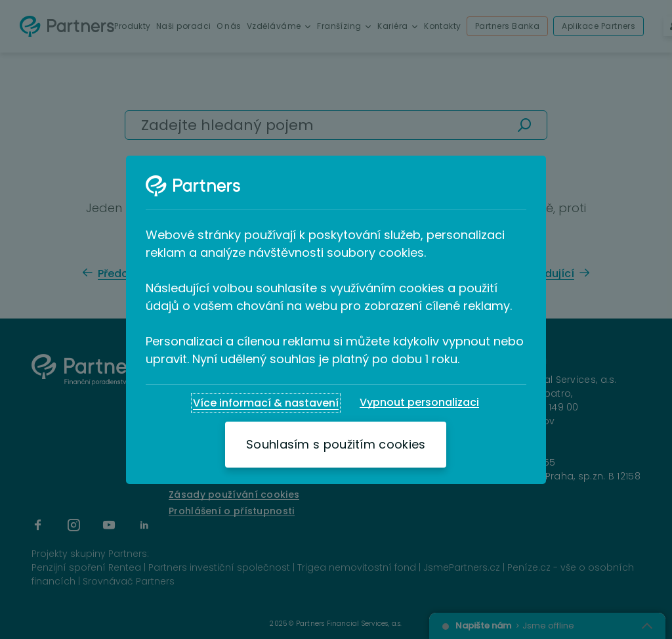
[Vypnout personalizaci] (419, 403)
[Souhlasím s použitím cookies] (336, 445)
